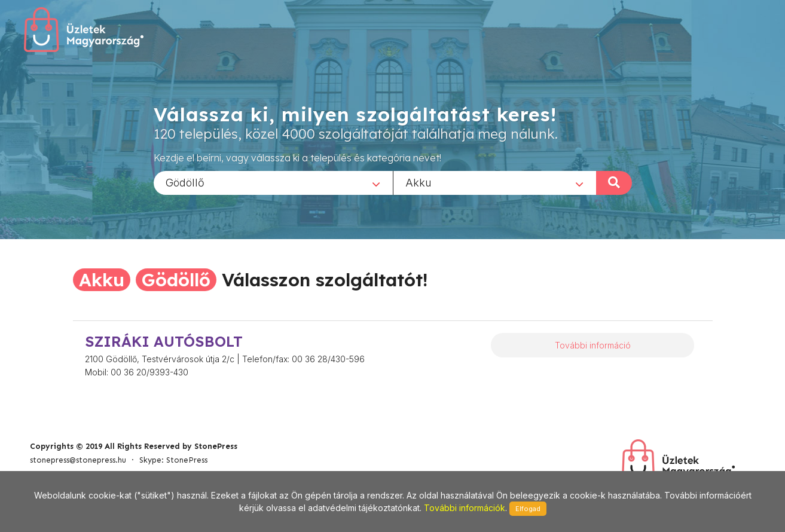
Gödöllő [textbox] (185, 182)
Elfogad (528, 509)
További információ (593, 345)
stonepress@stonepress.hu (78, 460)
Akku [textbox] (419, 182)
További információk (465, 508)
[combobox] (273, 182)
